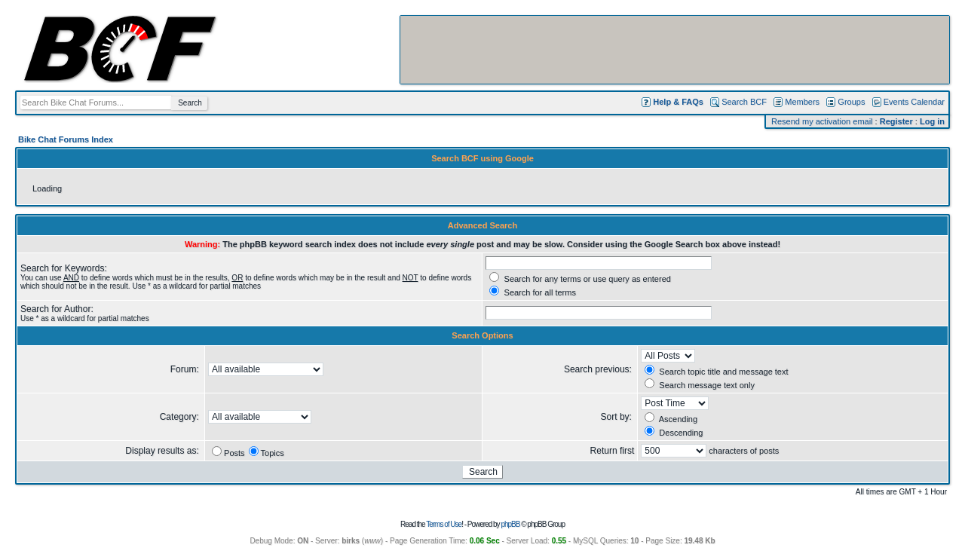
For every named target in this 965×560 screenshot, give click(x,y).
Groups (851, 102)
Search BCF (744, 102)
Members (802, 102)
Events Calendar (914, 102)
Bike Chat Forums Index (66, 139)
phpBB (510, 524)
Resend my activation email (822, 121)
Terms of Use (444, 524)
